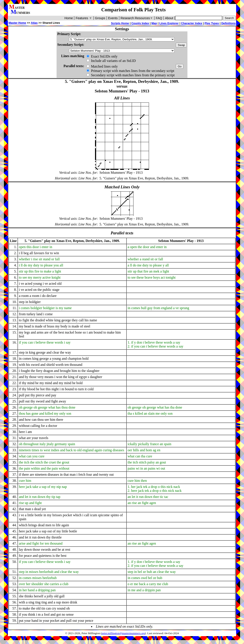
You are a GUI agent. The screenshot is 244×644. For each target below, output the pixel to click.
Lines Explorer (169, 23)
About (169, 18)
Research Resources (137, 18)
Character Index (192, 23)
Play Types (212, 23)
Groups (100, 18)
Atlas (34, 23)
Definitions (228, 23)
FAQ (159, 18)
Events (113, 18)
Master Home (17, 23)
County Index (140, 23)
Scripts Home (120, 23)
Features (84, 18)
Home (69, 18)
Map (154, 23)
